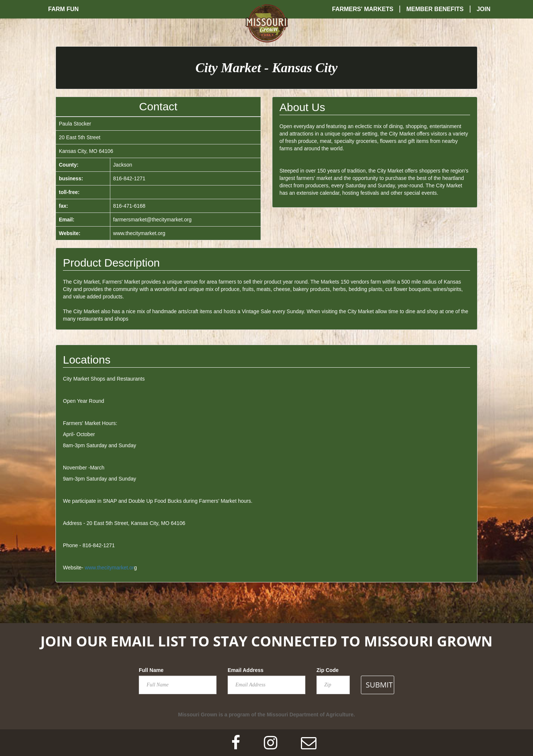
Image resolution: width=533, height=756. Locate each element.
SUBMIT (379, 685)
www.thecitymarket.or (109, 568)
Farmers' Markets (363, 9)
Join (484, 9)
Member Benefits (435, 9)
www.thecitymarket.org (139, 233)
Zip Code (328, 670)
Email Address (246, 670)
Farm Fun (63, 9)
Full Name (151, 670)
